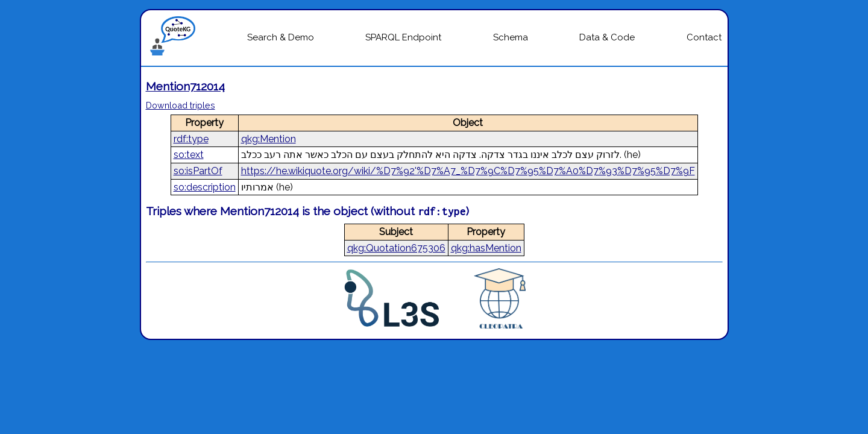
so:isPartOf (198, 171)
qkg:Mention (269, 139)
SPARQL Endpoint (403, 37)
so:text (189, 155)
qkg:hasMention (486, 248)
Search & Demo (281, 37)
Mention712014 (185, 86)
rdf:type (191, 139)
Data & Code (607, 37)
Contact (704, 37)
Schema (511, 37)
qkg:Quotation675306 (396, 248)
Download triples (181, 105)
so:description (205, 187)
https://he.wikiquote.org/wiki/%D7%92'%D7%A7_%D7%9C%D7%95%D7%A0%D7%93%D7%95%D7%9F (468, 171)
